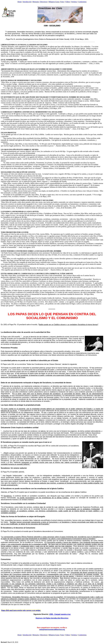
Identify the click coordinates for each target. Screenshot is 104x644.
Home (20, 2)
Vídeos (68, 2)
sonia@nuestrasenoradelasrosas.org (52, 629)
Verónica (74, 2)
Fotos (62, 2)
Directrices (44, 2)
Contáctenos (82, 2)
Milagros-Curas (54, 2)
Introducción (27, 2)
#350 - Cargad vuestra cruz (60, 614)
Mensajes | (36, 2)
